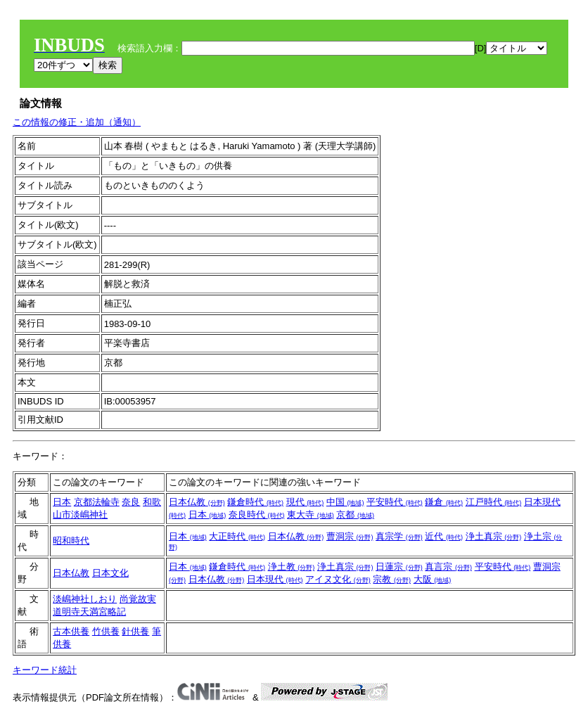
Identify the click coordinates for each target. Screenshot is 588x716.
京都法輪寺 (97, 502)
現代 (305, 502)
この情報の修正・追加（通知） (77, 122)
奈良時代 (257, 514)
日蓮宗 (399, 567)
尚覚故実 (138, 599)
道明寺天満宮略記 (89, 612)
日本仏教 (197, 502)
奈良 (131, 502)
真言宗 (448, 567)
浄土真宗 (494, 536)
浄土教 (292, 567)
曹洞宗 (350, 536)
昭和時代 (71, 541)
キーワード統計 (45, 670)
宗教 (392, 579)
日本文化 (110, 573)
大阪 (433, 579)
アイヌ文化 (338, 579)
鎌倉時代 (255, 502)
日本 (62, 502)
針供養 (135, 631)
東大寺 (311, 514)
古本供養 (71, 631)
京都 (355, 514)
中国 (345, 502)
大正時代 (237, 536)
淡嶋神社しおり (85, 599)
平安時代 (395, 502)
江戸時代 (494, 502)
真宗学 (399, 536)
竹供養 (106, 631)
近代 (444, 536)
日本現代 (275, 579)
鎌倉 (444, 502)
